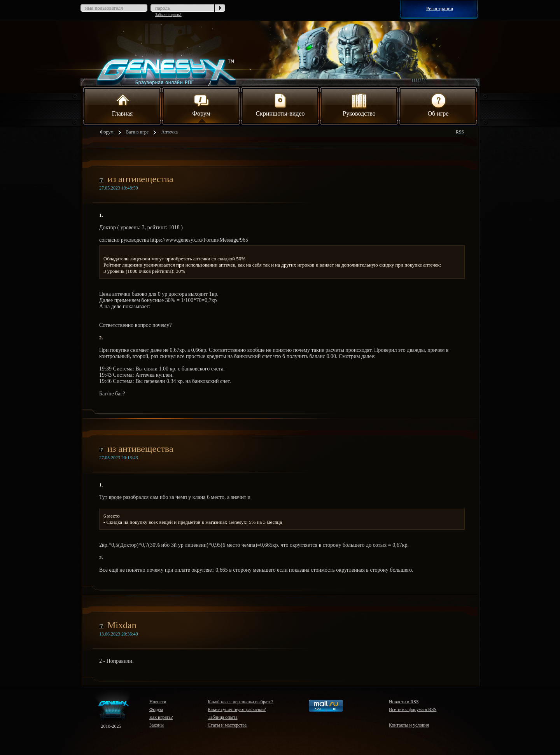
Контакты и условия (409, 725)
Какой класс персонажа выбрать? (241, 702)
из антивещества (140, 179)
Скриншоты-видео (280, 104)
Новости (158, 702)
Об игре (438, 104)
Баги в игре (137, 132)
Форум (201, 104)
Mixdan (122, 625)
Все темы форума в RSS (413, 709)
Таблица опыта (223, 717)
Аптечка (170, 132)
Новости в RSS (404, 702)
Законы (157, 725)
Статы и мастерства (227, 725)
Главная (122, 104)
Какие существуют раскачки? (237, 709)
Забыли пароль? (168, 15)
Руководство (359, 104)
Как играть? (161, 717)
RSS (460, 132)
